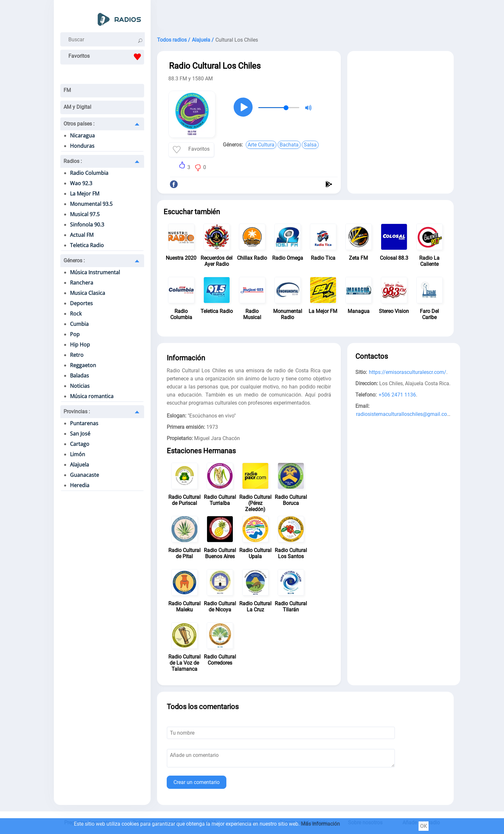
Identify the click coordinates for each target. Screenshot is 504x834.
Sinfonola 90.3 (87, 225)
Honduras (82, 146)
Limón (78, 454)
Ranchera (82, 283)
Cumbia (79, 324)
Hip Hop (80, 345)
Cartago (80, 444)
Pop (75, 334)
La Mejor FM (85, 194)
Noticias (80, 386)
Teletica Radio (87, 245)
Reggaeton (83, 365)
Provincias (77, 412)
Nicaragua (82, 136)
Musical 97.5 (85, 214)
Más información (320, 824)
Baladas (79, 376)
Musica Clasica (88, 293)
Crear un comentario (197, 782)
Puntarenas (84, 423)
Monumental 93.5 (91, 204)
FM (67, 90)
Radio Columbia (89, 173)
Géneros (74, 261)
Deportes (81, 303)
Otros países (79, 124)
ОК (424, 826)
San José (80, 434)
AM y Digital (77, 107)
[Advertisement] (305, 16)
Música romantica (92, 396)
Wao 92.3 (81, 183)
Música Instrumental (95, 272)
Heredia (80, 485)
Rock (76, 314)
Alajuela (79, 465)
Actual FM (82, 235)
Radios (73, 161)
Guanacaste (84, 475)
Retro (77, 355)
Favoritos (106, 57)
